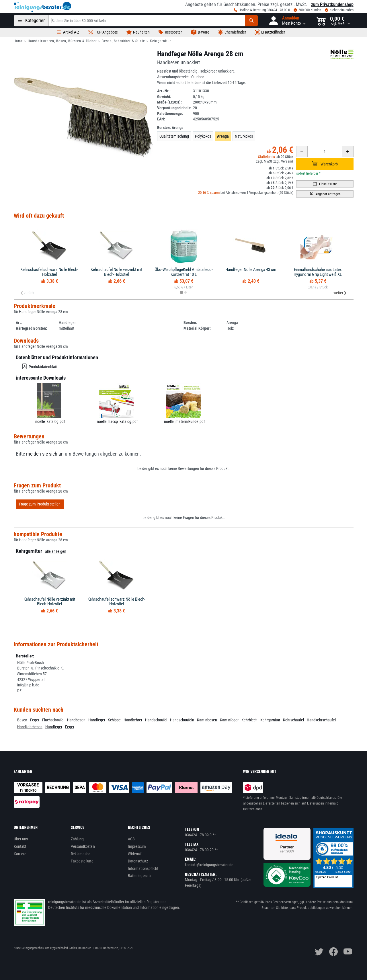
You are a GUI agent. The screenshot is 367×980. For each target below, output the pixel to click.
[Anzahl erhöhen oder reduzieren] (325, 151)
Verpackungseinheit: (174, 108)
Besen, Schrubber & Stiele (123, 41)
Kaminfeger (229, 720)
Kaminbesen (207, 720)
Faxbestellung (82, 861)
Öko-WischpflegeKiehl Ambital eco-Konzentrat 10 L (184, 272)
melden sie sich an (45, 454)
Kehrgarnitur (161, 41)
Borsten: (170, 128)
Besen (22, 720)
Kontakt (20, 846)
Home (18, 41)
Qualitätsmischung (174, 136)
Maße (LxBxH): (169, 102)
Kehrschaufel (293, 720)
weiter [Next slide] (340, 293)
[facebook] (333, 952)
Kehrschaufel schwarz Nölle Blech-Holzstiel (49, 272)
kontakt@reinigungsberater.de (209, 865)
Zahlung (77, 839)
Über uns (21, 839)
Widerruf (135, 854)
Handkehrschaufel (321, 720)
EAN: (161, 119)
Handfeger (97, 720)
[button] (287, 21)
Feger (35, 720)
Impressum (137, 846)
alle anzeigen (56, 551)
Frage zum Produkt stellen (40, 504)
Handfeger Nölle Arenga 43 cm (251, 270)
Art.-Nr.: (164, 91)
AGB (131, 839)
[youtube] (348, 952)
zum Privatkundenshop (332, 4)
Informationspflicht (143, 868)
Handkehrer (133, 720)
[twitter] (319, 952)
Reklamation (81, 854)
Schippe (114, 720)
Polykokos (203, 136)
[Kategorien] (31, 21)
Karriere (20, 854)
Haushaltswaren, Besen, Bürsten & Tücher (62, 41)
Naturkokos (244, 136)
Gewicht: (164, 97)
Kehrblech (249, 720)
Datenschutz (138, 861)
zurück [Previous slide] (27, 293)
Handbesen (76, 720)
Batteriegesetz (140, 876)
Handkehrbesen (30, 727)
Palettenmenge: (170, 114)
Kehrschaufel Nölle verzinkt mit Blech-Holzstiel (116, 272)
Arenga (223, 136)
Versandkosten (83, 846)
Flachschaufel (53, 720)
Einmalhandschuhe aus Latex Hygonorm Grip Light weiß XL (318, 272)
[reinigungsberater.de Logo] (42, 7)
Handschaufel (156, 720)
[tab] (181, 293)
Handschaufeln (182, 720)
